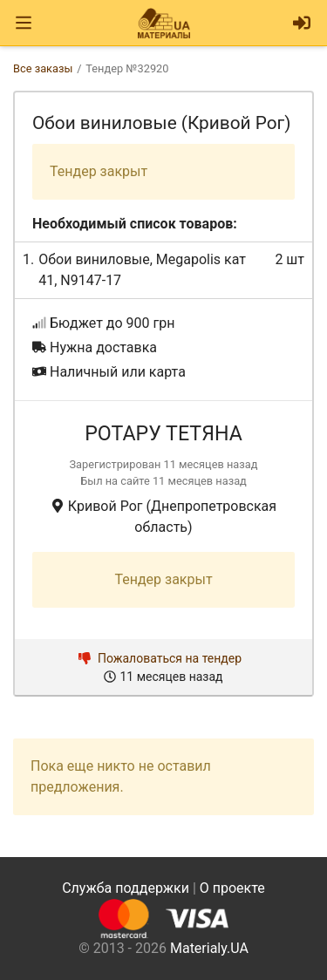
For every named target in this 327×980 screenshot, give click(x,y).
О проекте (232, 888)
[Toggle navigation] (24, 23)
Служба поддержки (126, 888)
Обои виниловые (94, 259)
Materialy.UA (209, 948)
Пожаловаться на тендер (160, 658)
